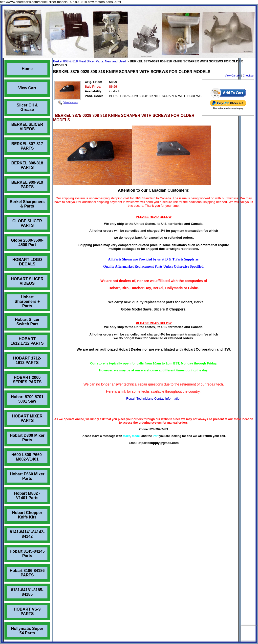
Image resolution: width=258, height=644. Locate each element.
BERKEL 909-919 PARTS (27, 185)
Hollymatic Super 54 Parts (27, 631)
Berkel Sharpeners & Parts (27, 204)
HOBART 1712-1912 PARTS (27, 360)
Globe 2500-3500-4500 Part (27, 243)
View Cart (27, 88)
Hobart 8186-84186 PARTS (27, 573)
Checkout (249, 76)
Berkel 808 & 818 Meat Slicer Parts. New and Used (90, 61)
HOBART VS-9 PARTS (27, 611)
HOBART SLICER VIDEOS (27, 281)
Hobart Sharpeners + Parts (27, 301)
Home (27, 69)
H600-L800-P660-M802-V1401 (27, 457)
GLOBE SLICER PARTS (27, 223)
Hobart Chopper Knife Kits (27, 515)
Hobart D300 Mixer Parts (27, 438)
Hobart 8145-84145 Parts (27, 554)
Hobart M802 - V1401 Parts (27, 496)
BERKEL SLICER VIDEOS (27, 127)
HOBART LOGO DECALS (27, 262)
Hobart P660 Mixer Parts (27, 476)
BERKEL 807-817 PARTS (27, 146)
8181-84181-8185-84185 (27, 592)
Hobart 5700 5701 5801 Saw (27, 399)
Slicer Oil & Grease (27, 107)
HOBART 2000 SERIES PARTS (27, 380)
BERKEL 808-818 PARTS (27, 165)
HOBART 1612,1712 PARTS (27, 341)
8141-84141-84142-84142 (27, 534)
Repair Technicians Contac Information (154, 399)
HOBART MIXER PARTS (27, 418)
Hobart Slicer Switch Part (27, 322)
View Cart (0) (233, 76)
